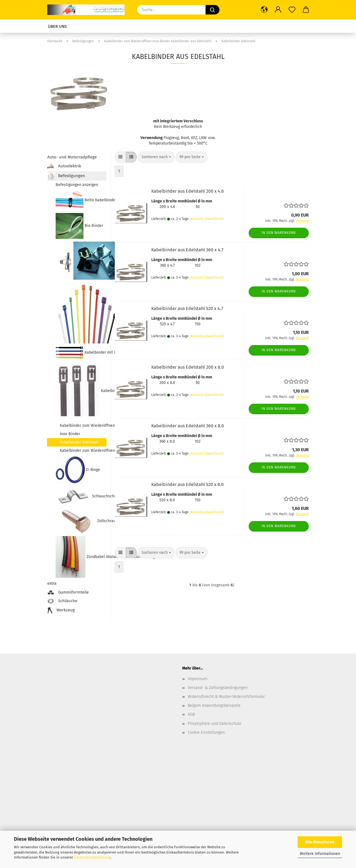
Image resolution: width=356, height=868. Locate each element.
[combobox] (156, 157)
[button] (264, 10)
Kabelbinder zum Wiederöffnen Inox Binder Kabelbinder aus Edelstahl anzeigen (83, 426)
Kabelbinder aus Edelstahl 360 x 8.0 (188, 426)
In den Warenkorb (279, 233)
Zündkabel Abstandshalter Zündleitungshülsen (81, 557)
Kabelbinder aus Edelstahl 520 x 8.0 (187, 484)
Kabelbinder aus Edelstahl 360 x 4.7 (187, 250)
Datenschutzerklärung (92, 857)
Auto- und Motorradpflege (72, 157)
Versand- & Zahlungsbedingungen (218, 688)
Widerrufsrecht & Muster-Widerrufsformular (226, 697)
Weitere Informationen (320, 854)
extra (52, 583)
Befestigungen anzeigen (77, 185)
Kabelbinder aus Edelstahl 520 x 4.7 (187, 308)
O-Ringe (78, 470)
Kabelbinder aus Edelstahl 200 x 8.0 (188, 367)
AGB (191, 714)
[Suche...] (212, 10)
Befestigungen (66, 176)
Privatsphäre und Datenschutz (214, 724)
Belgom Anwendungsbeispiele (214, 705)
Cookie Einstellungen (206, 732)
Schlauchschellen (81, 496)
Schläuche (62, 601)
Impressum (198, 679)
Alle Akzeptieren (320, 842)
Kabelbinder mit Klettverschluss (81, 353)
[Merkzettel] (292, 10)
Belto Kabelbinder (81, 200)
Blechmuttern (81, 261)
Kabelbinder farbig (81, 313)
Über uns (57, 26)
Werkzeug (61, 610)
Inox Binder (70, 434)
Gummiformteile (68, 592)
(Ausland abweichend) (207, 219)
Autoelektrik (64, 166)
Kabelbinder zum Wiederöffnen (83, 451)
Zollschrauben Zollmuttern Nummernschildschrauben (81, 521)
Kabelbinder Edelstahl (79, 442)
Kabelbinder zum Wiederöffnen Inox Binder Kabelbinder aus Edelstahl (81, 391)
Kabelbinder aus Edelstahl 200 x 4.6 (188, 191)
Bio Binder (79, 226)
